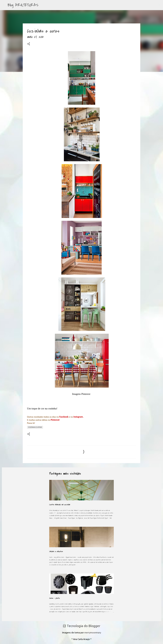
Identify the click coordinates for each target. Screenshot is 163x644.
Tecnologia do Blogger (81, 626)
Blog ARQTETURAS (23, 5)
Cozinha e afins (35, 427)
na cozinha (51, 408)
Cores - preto (54, 598)
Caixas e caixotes (56, 551)
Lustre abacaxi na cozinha (60, 505)
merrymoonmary (93, 632)
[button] (29, 44)
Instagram (78, 417)
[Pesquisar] (42, 5)
